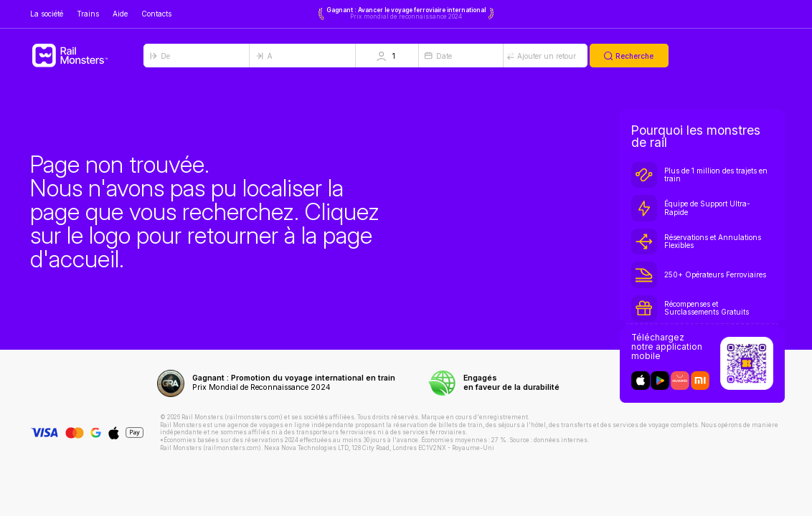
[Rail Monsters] (87, 56)
